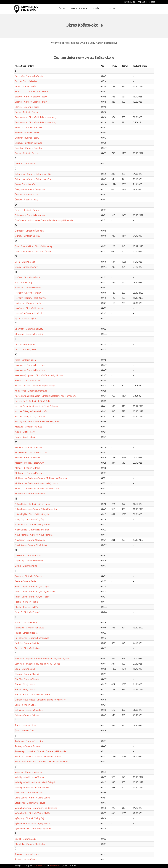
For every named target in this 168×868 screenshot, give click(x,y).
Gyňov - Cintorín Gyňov (26, 267)
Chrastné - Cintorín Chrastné (29, 334)
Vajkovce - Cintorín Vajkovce (29, 772)
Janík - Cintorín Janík (25, 344)
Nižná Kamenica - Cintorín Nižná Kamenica (36, 509)
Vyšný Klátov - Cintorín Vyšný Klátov (32, 823)
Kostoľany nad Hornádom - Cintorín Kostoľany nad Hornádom (45, 396)
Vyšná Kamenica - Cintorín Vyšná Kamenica (36, 808)
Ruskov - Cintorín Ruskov (27, 648)
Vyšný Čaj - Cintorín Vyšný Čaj (29, 818)
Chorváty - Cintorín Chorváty (29, 329)
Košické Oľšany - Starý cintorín (30, 416)
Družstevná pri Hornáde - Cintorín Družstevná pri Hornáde (44, 220)
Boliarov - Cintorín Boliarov (28, 127)
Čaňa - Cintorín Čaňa (25, 184)
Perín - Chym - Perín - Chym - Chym (32, 586)
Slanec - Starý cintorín (26, 689)
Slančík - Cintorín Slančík (27, 679)
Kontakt (112, 8)
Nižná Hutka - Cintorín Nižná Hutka (32, 504)
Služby (97, 8)
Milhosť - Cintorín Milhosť (27, 468)
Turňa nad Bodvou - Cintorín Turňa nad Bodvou (39, 756)
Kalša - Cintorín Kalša (25, 360)
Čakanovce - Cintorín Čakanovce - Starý (34, 179)
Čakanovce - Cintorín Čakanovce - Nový (34, 174)
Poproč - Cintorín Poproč (27, 612)
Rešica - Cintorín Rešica (26, 633)
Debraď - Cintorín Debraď (27, 210)
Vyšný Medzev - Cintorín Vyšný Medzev (34, 828)
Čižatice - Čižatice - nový (27, 200)
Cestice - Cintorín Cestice (27, 164)
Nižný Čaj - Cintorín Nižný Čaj (29, 519)
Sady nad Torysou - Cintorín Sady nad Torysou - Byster (42, 659)
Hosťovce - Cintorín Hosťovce (29, 308)
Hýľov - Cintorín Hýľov (26, 318)
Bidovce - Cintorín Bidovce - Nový (31, 97)
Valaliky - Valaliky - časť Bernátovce (32, 787)
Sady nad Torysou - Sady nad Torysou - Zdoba (38, 664)
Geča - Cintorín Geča (25, 262)
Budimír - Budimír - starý (27, 138)
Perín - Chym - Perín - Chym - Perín (32, 597)
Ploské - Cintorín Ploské (27, 602)
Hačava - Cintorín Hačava (27, 277)
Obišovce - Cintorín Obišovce (29, 555)
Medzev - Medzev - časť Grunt (29, 463)
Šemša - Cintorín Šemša (26, 726)
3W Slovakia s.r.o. (39, 866)
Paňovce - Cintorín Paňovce (28, 576)
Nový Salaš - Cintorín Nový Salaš (31, 545)
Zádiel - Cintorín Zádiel (26, 839)
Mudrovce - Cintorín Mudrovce (30, 494)
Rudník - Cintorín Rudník (27, 643)
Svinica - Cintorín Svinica (27, 715)
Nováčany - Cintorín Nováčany (30, 540)
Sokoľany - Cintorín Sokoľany (29, 710)
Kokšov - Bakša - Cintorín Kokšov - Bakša (35, 386)
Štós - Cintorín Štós (24, 731)
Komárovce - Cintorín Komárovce (31, 391)
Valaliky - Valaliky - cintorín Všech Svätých (35, 782)
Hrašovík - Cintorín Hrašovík (29, 313)
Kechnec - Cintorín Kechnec (28, 380)
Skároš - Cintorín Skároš (27, 674)
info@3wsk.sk (54, 866)
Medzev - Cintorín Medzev (28, 458)
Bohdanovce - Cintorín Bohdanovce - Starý (36, 122)
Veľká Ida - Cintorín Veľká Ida (29, 793)
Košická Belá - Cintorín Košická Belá (32, 401)
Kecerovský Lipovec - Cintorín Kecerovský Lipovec (39, 375)
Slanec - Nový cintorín (26, 684)
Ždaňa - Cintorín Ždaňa (26, 860)
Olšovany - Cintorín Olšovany (29, 561)
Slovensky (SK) (129, 2)
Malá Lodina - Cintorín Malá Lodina (32, 453)
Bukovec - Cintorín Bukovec (28, 143)
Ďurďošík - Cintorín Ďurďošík (29, 231)
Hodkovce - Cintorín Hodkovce (30, 303)
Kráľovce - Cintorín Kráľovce (28, 427)
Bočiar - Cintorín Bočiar (26, 112)
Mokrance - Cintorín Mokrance (30, 473)
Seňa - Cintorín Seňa (25, 669)
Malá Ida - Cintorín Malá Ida (28, 447)
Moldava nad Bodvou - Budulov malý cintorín (37, 488)
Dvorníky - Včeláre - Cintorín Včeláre (33, 251)
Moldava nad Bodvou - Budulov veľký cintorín (37, 483)
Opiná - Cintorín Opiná (26, 566)
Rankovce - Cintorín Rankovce (29, 628)
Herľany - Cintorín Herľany (28, 293)
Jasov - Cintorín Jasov (25, 350)
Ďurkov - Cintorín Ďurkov (27, 236)
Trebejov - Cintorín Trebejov (29, 741)
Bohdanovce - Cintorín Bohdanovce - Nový (36, 117)
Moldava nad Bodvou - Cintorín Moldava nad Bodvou (41, 478)
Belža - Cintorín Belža (25, 86)
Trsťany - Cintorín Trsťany (28, 746)
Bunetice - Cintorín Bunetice (29, 148)
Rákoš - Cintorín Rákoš (26, 623)
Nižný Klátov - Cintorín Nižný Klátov (32, 525)
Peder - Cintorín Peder (26, 581)
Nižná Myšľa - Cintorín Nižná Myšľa (32, 514)
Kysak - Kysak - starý (25, 437)
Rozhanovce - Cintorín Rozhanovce (32, 638)
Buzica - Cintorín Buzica (26, 153)
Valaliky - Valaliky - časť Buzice (30, 777)
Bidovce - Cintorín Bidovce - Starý (31, 102)
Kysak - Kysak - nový (25, 432)
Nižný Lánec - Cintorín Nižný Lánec (32, 530)
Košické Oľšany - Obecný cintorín (31, 411)
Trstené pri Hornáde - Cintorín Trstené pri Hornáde (40, 751)
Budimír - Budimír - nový (27, 133)
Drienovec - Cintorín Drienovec (30, 215)
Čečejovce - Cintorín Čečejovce (30, 189)
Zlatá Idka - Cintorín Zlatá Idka (30, 844)
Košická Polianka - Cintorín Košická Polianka (37, 406)
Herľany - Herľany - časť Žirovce (30, 298)
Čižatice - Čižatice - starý (27, 195)
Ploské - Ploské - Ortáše (27, 607)
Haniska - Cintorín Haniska (28, 288)
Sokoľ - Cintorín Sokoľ (26, 705)
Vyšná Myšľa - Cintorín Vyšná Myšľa (32, 813)
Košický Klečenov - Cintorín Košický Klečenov (37, 422)
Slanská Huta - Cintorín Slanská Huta (33, 695)
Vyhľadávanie (79, 8)
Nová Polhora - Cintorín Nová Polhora (34, 535)
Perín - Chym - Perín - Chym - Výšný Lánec (35, 592)
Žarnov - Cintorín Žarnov (27, 854)
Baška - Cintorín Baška (26, 81)
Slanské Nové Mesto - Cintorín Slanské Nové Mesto (40, 700)
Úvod (62, 8)
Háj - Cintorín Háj (23, 282)
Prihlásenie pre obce (146, 2)
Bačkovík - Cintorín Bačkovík (29, 76)
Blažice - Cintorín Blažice (27, 107)
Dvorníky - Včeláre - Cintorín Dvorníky (34, 246)
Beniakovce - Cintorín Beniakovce (31, 92)
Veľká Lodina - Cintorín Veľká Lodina (33, 798)
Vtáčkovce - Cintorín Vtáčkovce (30, 803)
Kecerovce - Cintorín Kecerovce (30, 365)
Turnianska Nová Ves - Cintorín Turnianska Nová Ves (41, 762)
